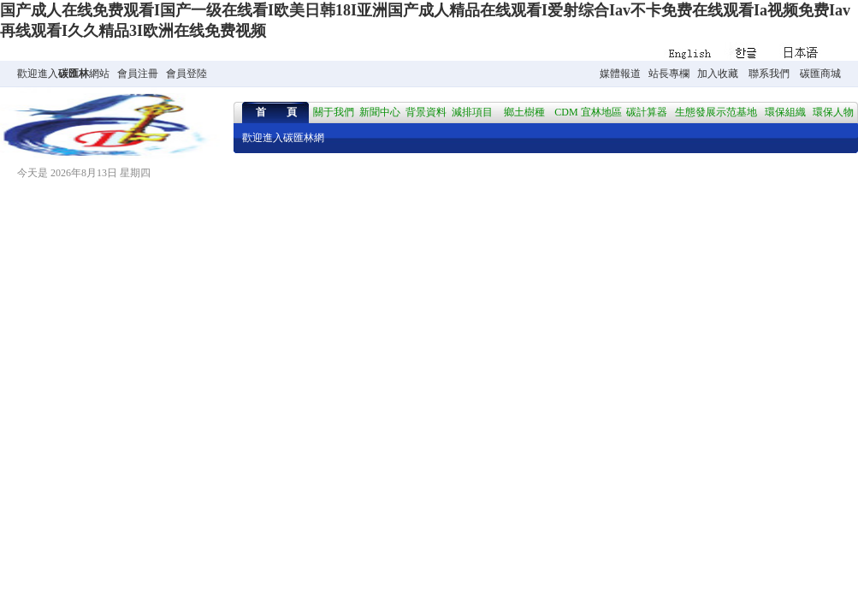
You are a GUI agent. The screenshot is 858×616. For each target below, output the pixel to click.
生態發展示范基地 (716, 112)
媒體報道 (620, 74)
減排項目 (472, 112)
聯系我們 (769, 74)
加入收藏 (718, 74)
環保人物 (833, 112)
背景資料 (426, 112)
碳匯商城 (820, 74)
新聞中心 (380, 112)
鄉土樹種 (524, 112)
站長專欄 (669, 74)
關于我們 (334, 112)
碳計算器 (647, 112)
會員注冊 (138, 74)
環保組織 (785, 112)
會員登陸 (186, 74)
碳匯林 (74, 74)
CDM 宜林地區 (588, 112)
